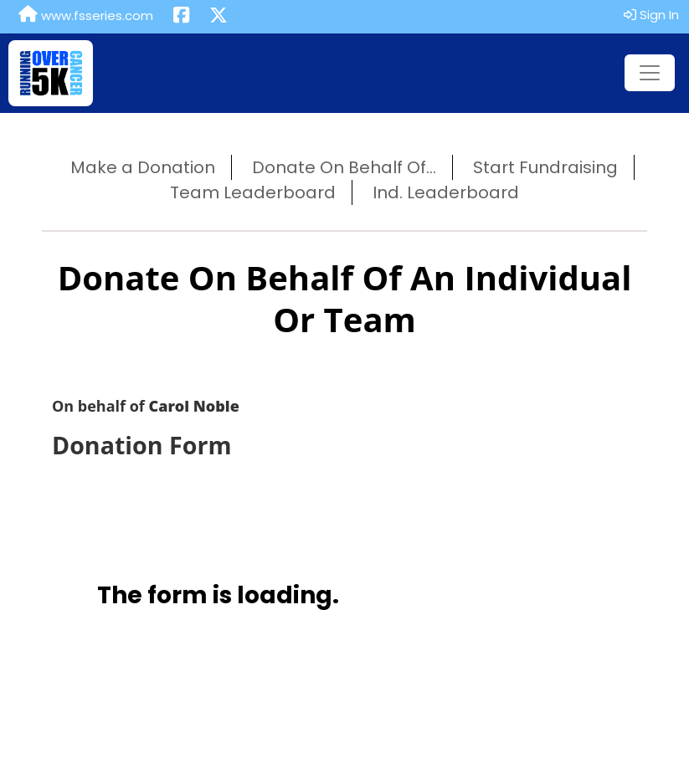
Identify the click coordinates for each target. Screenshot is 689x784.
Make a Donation (143, 167)
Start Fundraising (545, 167)
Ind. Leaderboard (446, 192)
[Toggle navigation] (650, 73)
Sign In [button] (651, 15)
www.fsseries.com (86, 15)
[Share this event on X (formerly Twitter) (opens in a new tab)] (219, 17)
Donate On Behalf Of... (344, 167)
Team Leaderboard (253, 192)
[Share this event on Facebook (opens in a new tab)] (181, 17)
